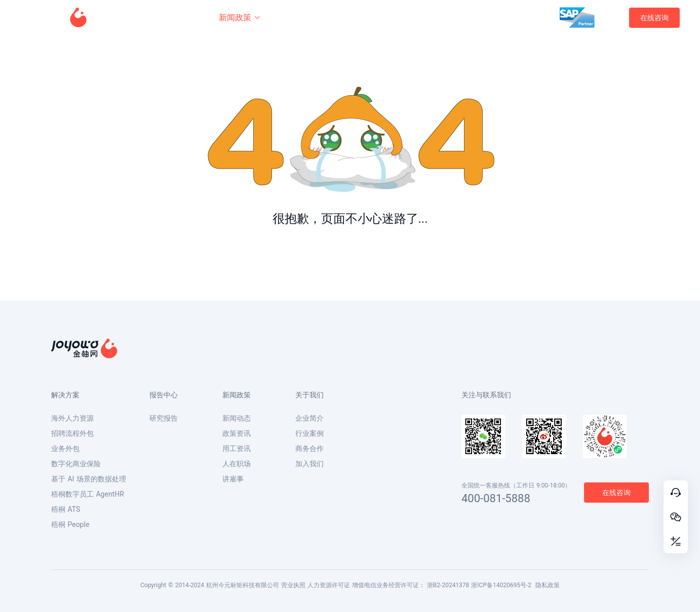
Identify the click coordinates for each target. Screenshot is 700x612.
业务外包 (65, 448)
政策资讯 (237, 433)
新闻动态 (237, 418)
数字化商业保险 (76, 464)
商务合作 (309, 448)
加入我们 (309, 464)
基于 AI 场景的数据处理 (89, 479)
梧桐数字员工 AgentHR (88, 494)
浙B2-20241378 (448, 585)
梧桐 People (70, 524)
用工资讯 (237, 448)
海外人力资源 (72, 418)
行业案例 (309, 433)
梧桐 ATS (66, 509)
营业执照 (293, 585)
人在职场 (237, 464)
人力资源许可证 (329, 585)
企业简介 (309, 418)
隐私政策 (548, 585)
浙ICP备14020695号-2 (501, 585)
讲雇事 (233, 479)
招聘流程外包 (72, 433)
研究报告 (164, 418)
